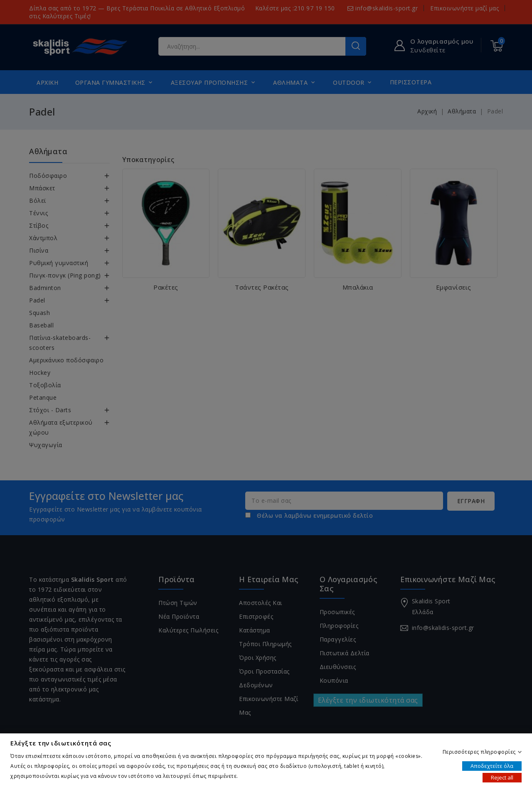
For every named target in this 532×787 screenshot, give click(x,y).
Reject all (502, 777)
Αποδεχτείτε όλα (492, 765)
